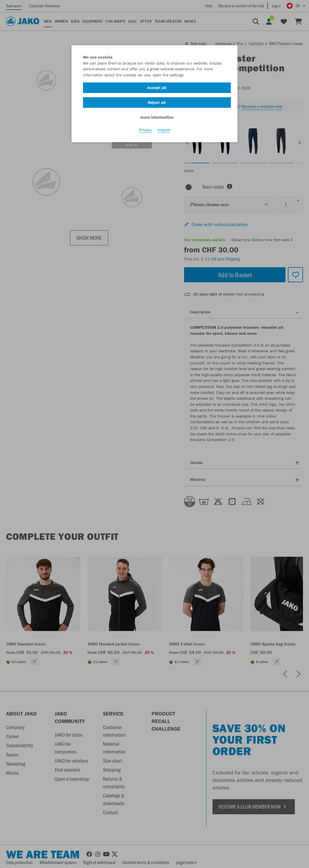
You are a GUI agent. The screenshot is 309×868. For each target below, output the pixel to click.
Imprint (164, 130)
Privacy (145, 130)
